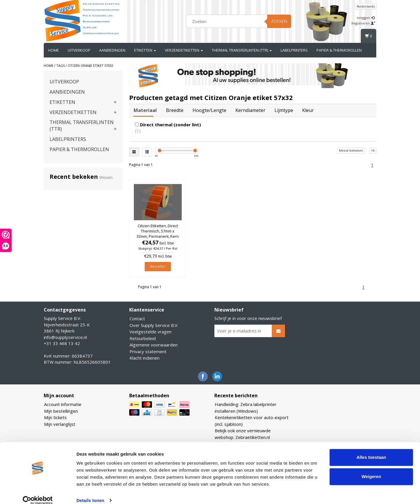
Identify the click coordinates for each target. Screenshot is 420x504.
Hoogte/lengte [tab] (209, 110)
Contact (137, 318)
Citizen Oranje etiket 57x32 (90, 65)
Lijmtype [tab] (284, 110)
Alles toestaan (371, 450)
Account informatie (63, 404)
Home (54, 50)
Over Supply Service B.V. (154, 325)
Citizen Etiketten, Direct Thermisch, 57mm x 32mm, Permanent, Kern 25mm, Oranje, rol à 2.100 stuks (158, 236)
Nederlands (366, 6)
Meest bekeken (351, 150)
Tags (61, 65)
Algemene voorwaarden (154, 345)
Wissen (106, 177)
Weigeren (371, 469)
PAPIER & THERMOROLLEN (339, 50)
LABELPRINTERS (294, 50)
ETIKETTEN (145, 50)
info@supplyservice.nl (65, 337)
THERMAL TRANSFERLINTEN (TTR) (242, 50)
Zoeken (279, 21)
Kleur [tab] (308, 110)
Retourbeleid (143, 338)
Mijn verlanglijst (60, 424)
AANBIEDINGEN (112, 50)
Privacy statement (148, 351)
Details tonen (90, 492)
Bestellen (158, 266)
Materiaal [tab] (145, 110)
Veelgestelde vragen (150, 332)
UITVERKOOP (79, 50)
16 (373, 150)
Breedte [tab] (175, 110)
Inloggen (366, 18)
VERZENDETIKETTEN (184, 50)
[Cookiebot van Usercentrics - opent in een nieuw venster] (38, 493)
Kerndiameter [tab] (250, 110)
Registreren (363, 23)
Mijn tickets (55, 417)
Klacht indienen (145, 358)
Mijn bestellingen (61, 411)
